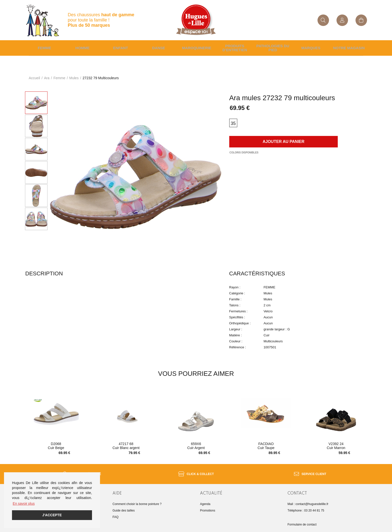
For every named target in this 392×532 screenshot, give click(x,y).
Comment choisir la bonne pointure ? (137, 501)
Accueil (34, 74)
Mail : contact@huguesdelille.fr (308, 501)
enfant (120, 46)
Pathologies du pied (272, 46)
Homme (82, 46)
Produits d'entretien (234, 46)
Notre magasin (348, 46)
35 (233, 120)
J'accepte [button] (52, 515)
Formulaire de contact (302, 521)
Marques (310, 46)
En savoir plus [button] (24, 504)
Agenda (205, 501)
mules (74, 74)
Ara (47, 74)
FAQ (115, 514)
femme (59, 74)
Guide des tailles (124, 507)
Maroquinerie (196, 46)
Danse (158, 46)
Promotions (208, 507)
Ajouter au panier (283, 138)
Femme (44, 46)
